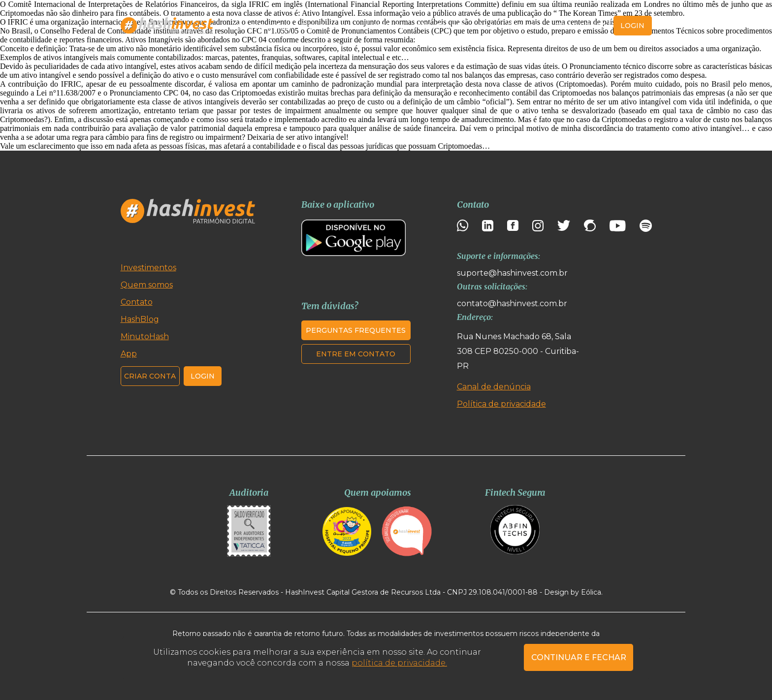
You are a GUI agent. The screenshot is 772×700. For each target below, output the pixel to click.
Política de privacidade (501, 404)
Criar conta (580, 26)
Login (203, 376)
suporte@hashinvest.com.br (512, 273)
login (632, 26)
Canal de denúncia (494, 387)
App (486, 26)
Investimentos (261, 26)
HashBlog (386, 26)
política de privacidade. (399, 663)
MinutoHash (441, 26)
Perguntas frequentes (356, 330)
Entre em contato (356, 354)
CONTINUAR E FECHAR (579, 657)
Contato (523, 26)
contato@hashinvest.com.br (512, 303)
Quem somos (327, 26)
